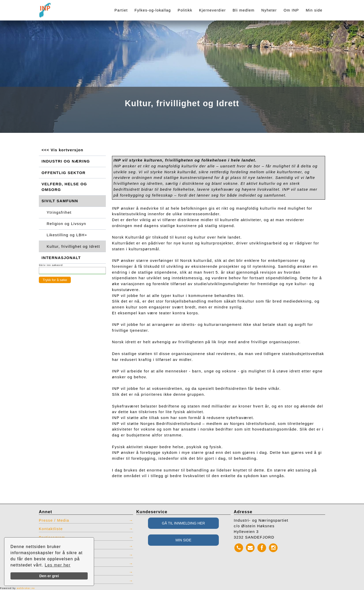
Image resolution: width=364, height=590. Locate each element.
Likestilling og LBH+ (67, 235)
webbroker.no (26, 588)
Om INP (291, 10)
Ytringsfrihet (59, 212)
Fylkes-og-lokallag (153, 10)
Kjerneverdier (213, 10)
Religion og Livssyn (67, 224)
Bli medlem (244, 10)
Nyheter (269, 10)
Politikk (185, 10)
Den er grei (49, 576)
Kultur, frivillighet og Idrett (73, 246)
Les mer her (58, 565)
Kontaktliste (51, 529)
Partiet (121, 10)
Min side (314, 10)
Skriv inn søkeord (51, 265)
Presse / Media (54, 520)
